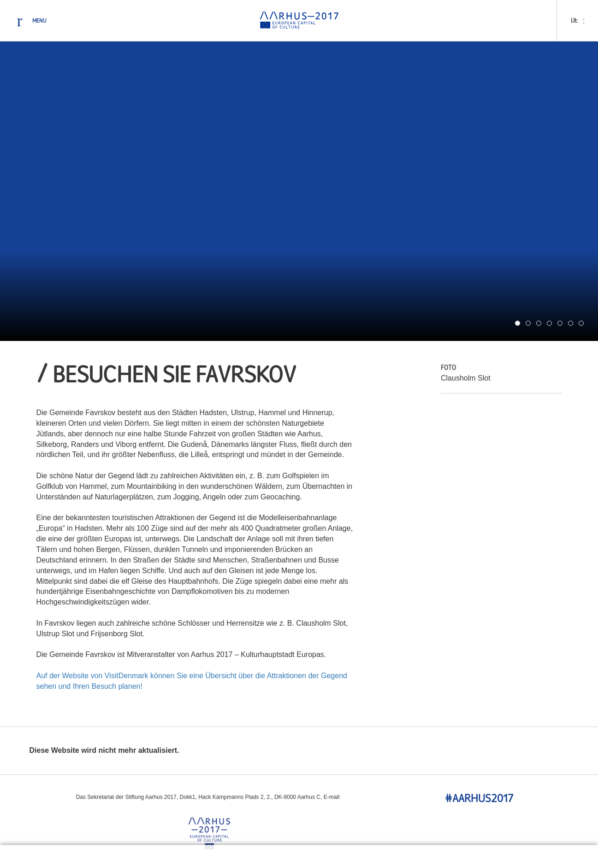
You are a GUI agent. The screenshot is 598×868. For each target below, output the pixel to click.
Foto (448, 368)
